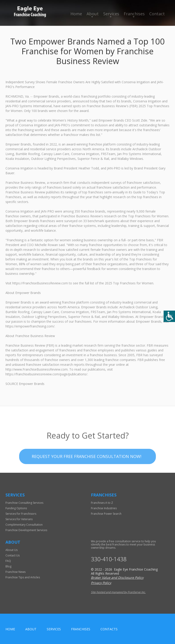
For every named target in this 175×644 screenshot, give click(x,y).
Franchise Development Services (26, 530)
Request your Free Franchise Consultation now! (86, 465)
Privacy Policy (101, 583)
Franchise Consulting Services (24, 503)
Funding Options (16, 508)
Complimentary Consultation (24, 525)
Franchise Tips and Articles (23, 577)
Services (111, 14)
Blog (8, 566)
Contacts (109, 629)
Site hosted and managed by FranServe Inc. (118, 592)
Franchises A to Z (102, 503)
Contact (157, 14)
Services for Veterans (19, 519)
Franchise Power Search (106, 514)
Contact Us (13, 555)
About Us (12, 550)
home (10, 629)
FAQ (8, 561)
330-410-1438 (109, 559)
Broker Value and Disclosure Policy (117, 578)
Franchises (134, 14)
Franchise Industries (104, 508)
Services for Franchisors (21, 514)
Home (76, 14)
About (93, 14)
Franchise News (15, 572)
